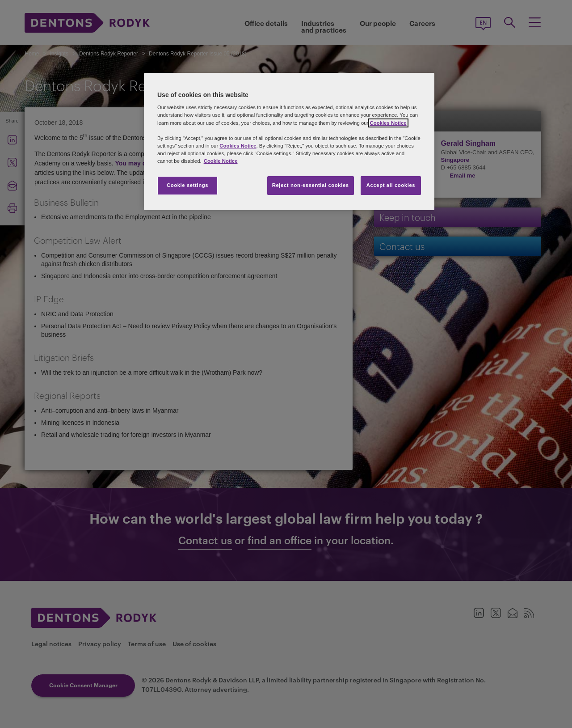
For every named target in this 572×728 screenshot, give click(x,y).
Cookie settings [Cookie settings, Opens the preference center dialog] (187, 185)
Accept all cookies (391, 185)
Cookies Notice (388, 123)
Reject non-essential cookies (311, 185)
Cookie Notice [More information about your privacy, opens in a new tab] (221, 161)
